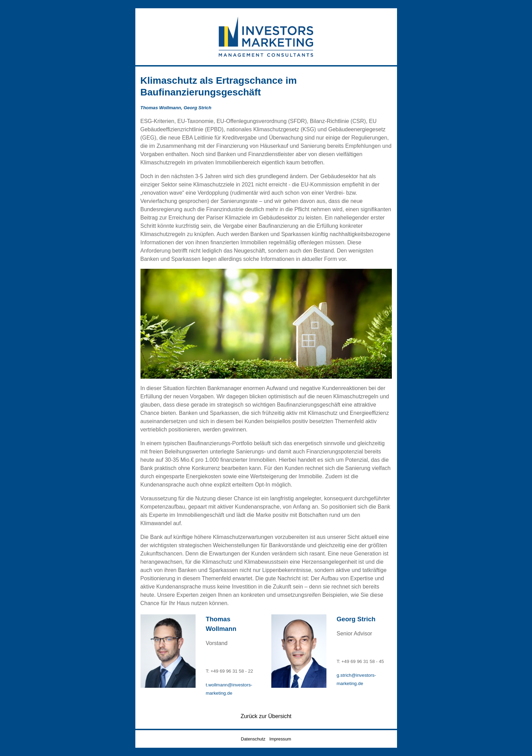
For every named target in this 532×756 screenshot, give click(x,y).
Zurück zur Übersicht (266, 716)
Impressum (280, 739)
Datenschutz (253, 739)
